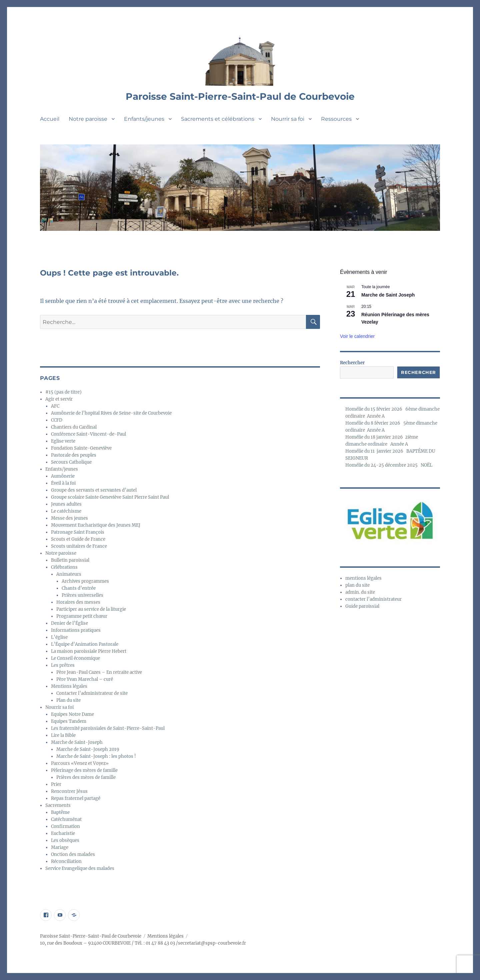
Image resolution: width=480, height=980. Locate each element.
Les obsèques (65, 840)
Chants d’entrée (79, 588)
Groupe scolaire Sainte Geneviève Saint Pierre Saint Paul (110, 497)
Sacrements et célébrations (218, 119)
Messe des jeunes (69, 518)
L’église (59, 637)
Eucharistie (63, 833)
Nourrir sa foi (288, 119)
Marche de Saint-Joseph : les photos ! (96, 756)
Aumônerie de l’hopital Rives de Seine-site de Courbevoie (111, 413)
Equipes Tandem (69, 721)
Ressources (336, 119)
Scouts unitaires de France (79, 546)
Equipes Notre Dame (72, 714)
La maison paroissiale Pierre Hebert (89, 651)
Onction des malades (73, 854)
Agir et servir (59, 399)
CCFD (57, 420)
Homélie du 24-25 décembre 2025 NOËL (389, 465)
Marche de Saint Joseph (388, 295)
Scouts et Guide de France (78, 539)
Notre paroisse (88, 119)
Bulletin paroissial (70, 560)
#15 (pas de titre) (63, 392)
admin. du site (360, 592)
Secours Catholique (71, 462)
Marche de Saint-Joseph (77, 742)
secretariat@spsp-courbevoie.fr (212, 943)
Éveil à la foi (63, 483)
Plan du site (68, 700)
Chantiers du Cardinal (74, 427)
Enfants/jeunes (144, 119)
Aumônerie (63, 476)
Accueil (50, 119)
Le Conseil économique (75, 658)
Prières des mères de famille (86, 777)
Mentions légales (69, 686)
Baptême (60, 812)
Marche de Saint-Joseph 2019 (88, 749)
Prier (56, 784)
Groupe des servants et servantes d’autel (94, 490)
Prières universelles (82, 595)
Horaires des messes (78, 602)
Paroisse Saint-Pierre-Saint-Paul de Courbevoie (240, 96)
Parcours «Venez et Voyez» (80, 763)
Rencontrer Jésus (69, 791)
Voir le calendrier (357, 336)
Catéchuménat (66, 819)
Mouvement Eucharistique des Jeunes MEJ (96, 525)
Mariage (60, 847)
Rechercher (352, 363)
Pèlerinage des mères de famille (84, 770)
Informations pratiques (76, 630)
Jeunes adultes (66, 504)
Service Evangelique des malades (80, 868)
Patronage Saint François (78, 532)
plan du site (357, 585)
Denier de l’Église (69, 623)
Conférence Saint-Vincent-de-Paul (88, 434)
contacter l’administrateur (373, 599)
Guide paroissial (362, 606)
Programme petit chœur (82, 616)
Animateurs (69, 574)
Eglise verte (63, 441)
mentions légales (363, 578)
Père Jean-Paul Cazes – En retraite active (99, 672)
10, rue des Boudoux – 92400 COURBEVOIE (85, 943)
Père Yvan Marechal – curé (85, 679)
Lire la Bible (63, 735)
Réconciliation (66, 861)
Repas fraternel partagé (76, 798)
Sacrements (58, 805)
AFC (55, 406)
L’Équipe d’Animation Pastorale (85, 644)
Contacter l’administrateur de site (92, 693)
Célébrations (64, 567)
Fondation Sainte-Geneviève (81, 448)
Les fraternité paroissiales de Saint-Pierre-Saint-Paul (108, 728)
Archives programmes (85, 581)
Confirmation (65, 826)
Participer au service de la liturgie (91, 609)
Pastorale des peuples (74, 455)
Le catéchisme (66, 511)
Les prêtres (63, 665)
